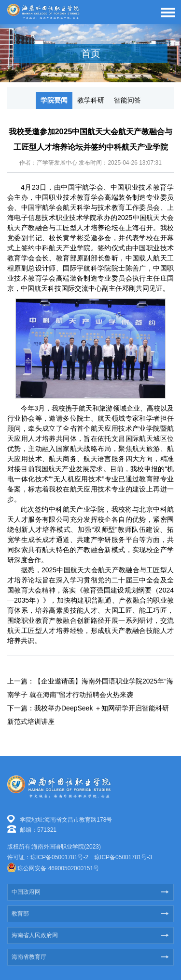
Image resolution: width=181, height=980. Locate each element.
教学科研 (91, 100)
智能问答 (127, 100)
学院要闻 (54, 100)
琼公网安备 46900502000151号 (58, 868)
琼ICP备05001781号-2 (59, 857)
